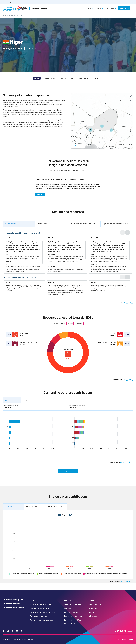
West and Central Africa (73, 624)
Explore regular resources (68, 471)
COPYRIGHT (122, 639)
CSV (124, 303)
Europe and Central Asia (73, 620)
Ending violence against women (72, 574)
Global (5, 2)
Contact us (93, 608)
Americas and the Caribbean (74, 604)
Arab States (68, 608)
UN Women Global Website (14, 608)
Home (5, 15)
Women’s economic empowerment (49, 574)
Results (88, 8)
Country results (13, 15)
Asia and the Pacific (71, 612)
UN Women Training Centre (14, 600)
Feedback (93, 612)
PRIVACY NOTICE (16, 639)
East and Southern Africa (73, 616)
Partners (98, 8)
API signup (93, 616)
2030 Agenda (109, 8)
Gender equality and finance (40, 608)
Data (125, 2)
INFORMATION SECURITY (28, 639)
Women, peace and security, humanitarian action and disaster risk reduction (106, 574)
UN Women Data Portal (12, 604)
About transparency (96, 604)
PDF (130, 303)
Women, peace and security (40, 616)
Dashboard (123, 8)
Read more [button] (40, 194)
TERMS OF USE (6, 639)
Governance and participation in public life (23, 574)
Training (131, 2)
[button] (111, 130)
